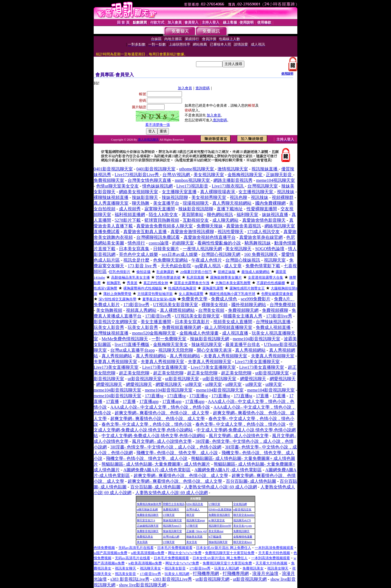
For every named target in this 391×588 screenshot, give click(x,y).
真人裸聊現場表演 (218, 192)
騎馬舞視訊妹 (258, 243)
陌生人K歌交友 (163, 214)
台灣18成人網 (171, 537)
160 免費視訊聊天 (261, 254)
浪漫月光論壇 (265, 573)
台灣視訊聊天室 (263, 186)
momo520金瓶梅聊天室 (154, 333)
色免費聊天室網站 (171, 260)
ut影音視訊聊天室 (272, 373)
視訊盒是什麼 (136, 260)
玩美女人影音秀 (109, 327)
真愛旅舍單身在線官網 (261, 237)
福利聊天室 (247, 214)
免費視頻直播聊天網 (181, 327)
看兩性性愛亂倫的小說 (219, 243)
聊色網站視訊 (220, 214)
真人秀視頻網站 (250, 350)
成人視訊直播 (235, 333)
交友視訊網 (240, 504)
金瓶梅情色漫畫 (243, 537)
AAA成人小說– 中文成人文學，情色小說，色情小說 (160, 407)
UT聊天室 (214, 504)
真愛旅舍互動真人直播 (145, 232)
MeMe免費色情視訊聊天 (125, 339)
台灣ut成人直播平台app (133, 350)
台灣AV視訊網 (177, 175)
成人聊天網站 (225, 220)
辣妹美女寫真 (194, 537)
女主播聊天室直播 (179, 192)
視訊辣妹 (286, 192)
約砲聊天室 (183, 243)
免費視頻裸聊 (275, 310)
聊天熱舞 (141, 203)
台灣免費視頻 (283, 305)
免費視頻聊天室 (109, 180)
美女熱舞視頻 (109, 310)
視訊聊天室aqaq (196, 520)
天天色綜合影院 (176, 266)
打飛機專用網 (206, 573)
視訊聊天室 (275, 260)
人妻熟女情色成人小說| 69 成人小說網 (220, 487)
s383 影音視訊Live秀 (130, 579)
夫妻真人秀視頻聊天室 (225, 356)
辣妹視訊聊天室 (207, 344)
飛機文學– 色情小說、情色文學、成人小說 (177, 453)
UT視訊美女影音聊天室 (176, 305)
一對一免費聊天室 (169, 339)
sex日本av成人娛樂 (180, 254)
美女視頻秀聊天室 (209, 197)
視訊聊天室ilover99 (220, 526)
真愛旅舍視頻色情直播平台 (210, 237)
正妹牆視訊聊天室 (148, 526)
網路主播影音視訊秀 (233, 180)
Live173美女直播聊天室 (257, 362)
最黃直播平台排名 (243, 344)
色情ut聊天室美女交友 (117, 186)
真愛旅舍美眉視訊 (244, 226)
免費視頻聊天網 (243, 310)
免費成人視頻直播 (273, 327)
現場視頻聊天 (196, 203)
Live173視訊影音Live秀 (137, 175)
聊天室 (190, 515)
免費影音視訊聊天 (148, 515)
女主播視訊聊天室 (256, 192)
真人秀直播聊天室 (111, 203)
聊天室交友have (243, 542)
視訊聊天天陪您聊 (176, 350)
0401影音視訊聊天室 (113, 169)
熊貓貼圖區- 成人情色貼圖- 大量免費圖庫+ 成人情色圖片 (156, 464)
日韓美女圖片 (166, 249)
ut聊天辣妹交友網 (147, 509)
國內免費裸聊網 (270, 203)
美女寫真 (142, 542)
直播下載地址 (230, 209)
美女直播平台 (166, 203)
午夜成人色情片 (207, 260)
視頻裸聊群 (283, 197)
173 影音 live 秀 (142, 266)
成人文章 (233, 266)
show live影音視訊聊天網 (143, 585)
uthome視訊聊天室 (197, 169)
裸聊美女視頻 (215, 305)
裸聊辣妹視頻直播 (111, 197)
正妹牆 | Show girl (197, 531)
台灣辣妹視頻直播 (111, 333)
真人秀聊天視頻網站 (232, 203)
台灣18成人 (193, 509)
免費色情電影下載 (263, 266)
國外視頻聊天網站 (249, 305)
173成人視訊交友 (263, 232)
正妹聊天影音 (279, 175)
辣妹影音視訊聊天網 (210, 339)
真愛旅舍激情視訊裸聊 (192, 232)
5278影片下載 (128, 220)
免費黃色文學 (194, 299)
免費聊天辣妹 (210, 226)
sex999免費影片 (256, 299)
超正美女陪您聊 (134, 373)
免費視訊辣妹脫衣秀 (149, 504)
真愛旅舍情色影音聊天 (264, 220)
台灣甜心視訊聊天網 (221, 254)
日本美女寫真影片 (192, 322)
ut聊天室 (193, 384)
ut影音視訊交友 (242, 509)
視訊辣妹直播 (265, 169)
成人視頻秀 (130, 209)
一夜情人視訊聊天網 (202, 249)
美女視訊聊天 (238, 249)
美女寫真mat (216, 531)
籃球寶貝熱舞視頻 (162, 220)
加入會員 (185, 88)
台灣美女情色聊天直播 (149, 180)
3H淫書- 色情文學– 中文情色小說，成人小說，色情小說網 (166, 447)
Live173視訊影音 (192, 186)
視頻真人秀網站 (141, 310)
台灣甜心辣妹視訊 (243, 260)
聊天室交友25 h (146, 520)
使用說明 (287, 74)
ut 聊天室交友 (217, 520)
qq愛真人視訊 (208, 266)
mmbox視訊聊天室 (193, 180)
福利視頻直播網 (130, 214)
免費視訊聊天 (171, 509)
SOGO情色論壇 (270, 249)
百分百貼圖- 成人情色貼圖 (251, 481)
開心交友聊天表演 (214, 350)
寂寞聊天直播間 (160, 209)
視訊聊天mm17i (172, 526)
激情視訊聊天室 (233, 169)
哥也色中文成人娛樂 (138, 254)
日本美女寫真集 (134, 249)
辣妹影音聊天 (145, 197)
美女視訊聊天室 (209, 175)
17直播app (149, 401)
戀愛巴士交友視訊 (174, 504)
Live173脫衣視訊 (228, 186)
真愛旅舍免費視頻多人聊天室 (165, 226)
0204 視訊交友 (195, 504)
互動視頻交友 (196, 220)
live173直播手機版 (132, 344)
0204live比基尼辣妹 (220, 509)
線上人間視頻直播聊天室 (228, 327)
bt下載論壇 (215, 537)
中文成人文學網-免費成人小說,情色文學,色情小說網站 (153, 436)
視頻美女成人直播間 (233, 322)
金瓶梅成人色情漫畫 (199, 333)
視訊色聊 (238, 197)
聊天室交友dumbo (244, 515)
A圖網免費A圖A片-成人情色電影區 (157, 470)
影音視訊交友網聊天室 (115, 322)
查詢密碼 (203, 88)
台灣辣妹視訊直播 (273, 322)
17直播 (262, 396)
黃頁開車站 (193, 214)
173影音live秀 (136, 305)
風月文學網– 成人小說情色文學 (239, 436)
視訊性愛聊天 (231, 232)
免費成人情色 (224, 299)
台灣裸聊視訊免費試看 (158, 237)
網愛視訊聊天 (253, 379)
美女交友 (192, 542)
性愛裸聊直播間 (262, 209)
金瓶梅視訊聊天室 (245, 175)
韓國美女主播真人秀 (243, 316)
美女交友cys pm (243, 526)
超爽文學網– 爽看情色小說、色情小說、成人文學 (162, 413)
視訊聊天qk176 (242, 520)
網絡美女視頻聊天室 (138, 192)
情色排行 (136, 243)
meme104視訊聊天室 (275, 180)
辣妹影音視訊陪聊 (196, 209)
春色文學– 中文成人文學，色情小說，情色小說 (147, 424)
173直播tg (154, 396)
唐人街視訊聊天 (148, 139)
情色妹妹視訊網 (157, 186)
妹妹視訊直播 (275, 214)
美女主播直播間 (156, 322)
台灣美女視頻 (211, 310)
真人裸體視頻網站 (177, 310)
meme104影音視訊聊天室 (256, 339)
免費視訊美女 (145, 537)
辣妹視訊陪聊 (175, 197)
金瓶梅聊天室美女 (171, 344)
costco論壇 (159, 243)
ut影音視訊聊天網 (212, 579)
